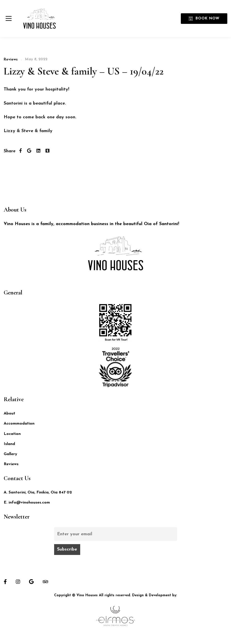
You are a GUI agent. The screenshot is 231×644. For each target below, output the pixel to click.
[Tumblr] (47, 151)
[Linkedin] (38, 151)
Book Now (204, 19)
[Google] (31, 582)
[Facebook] (21, 151)
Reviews (11, 60)
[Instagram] (18, 582)
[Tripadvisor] (45, 582)
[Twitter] (29, 151)
